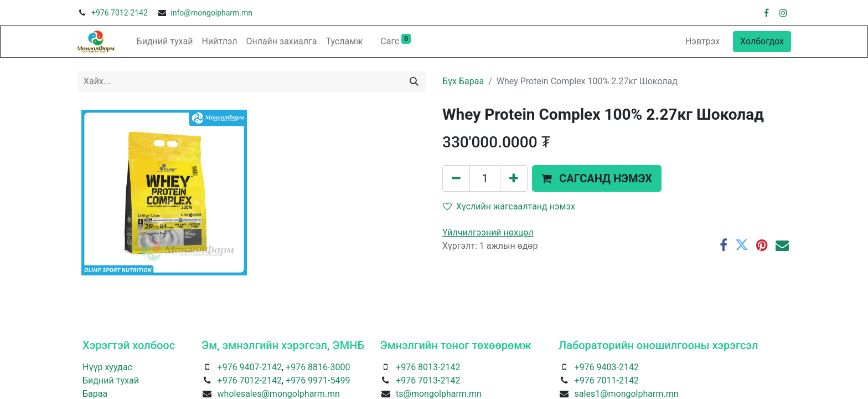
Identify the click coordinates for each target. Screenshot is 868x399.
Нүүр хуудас (107, 367)
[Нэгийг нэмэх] (514, 178)
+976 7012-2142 (120, 13)
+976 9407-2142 (250, 367)
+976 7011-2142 (607, 380)
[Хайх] (414, 81)
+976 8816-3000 (318, 367)
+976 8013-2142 (428, 367)
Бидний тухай (111, 380)
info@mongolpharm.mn (211, 13)
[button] (597, 178)
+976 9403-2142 (607, 367)
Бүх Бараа (463, 81)
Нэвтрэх (702, 41)
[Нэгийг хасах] (456, 178)
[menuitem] (165, 42)
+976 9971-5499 (318, 380)
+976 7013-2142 (428, 380)
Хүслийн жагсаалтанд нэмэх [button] (509, 206)
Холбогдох (762, 41)
